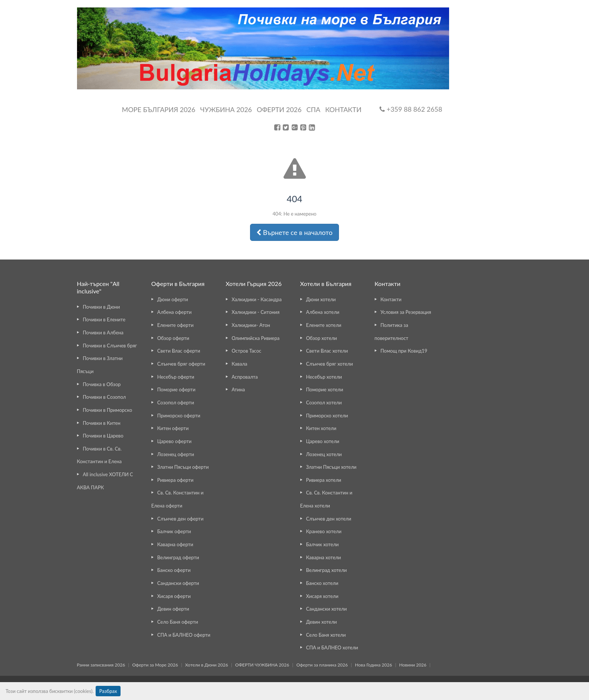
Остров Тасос (247, 351)
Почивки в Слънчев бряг (110, 346)
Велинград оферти (178, 557)
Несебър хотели (324, 377)
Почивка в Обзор (102, 384)
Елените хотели (324, 325)
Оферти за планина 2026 (322, 665)
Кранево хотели (324, 531)
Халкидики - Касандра (257, 299)
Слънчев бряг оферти (181, 364)
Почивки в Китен (102, 423)
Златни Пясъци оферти (183, 467)
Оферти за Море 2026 (155, 665)
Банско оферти (174, 570)
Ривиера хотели (324, 480)
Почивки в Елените (104, 319)
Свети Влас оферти (179, 351)
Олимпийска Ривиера (256, 338)
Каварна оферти (175, 544)
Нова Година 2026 (374, 665)
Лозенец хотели (324, 454)
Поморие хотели (325, 389)
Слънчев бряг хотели (330, 364)
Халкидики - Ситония (256, 312)
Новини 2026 (413, 665)
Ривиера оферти (175, 480)
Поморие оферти (177, 389)
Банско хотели (322, 583)
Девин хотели (322, 622)
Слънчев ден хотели (329, 519)
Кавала (240, 364)
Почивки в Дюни (102, 307)
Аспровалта (245, 377)
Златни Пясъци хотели (331, 467)
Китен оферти (173, 428)
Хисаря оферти (174, 596)
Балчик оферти (174, 531)
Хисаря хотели (322, 596)
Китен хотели (321, 428)
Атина (239, 389)
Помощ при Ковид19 (404, 351)
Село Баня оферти (178, 622)
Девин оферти (173, 609)
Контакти (343, 109)
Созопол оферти (176, 402)
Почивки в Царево (103, 436)
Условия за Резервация (406, 312)
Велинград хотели (326, 570)
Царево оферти (175, 441)
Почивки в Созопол (105, 397)
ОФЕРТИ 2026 (279, 109)
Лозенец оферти (176, 454)
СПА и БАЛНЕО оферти (184, 635)
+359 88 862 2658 (411, 109)
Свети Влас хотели (327, 351)
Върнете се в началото (294, 232)
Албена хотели (323, 312)
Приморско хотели (327, 416)
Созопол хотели (324, 402)
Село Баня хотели (326, 635)
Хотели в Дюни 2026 (207, 665)
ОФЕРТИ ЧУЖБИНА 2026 (262, 665)
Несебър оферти (176, 377)
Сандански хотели (326, 609)
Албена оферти (175, 312)
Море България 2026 (159, 109)
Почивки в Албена (103, 332)
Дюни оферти (173, 299)
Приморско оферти (179, 416)
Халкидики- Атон (251, 325)
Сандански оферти (178, 583)
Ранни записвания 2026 (101, 665)
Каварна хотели (324, 557)
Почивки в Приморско (108, 410)
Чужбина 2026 (226, 109)
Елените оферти (176, 325)
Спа (313, 109)
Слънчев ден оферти (180, 519)
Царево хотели (323, 441)
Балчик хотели (323, 544)
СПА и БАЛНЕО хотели (332, 647)
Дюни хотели (321, 299)
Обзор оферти (173, 338)
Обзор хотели (322, 338)
